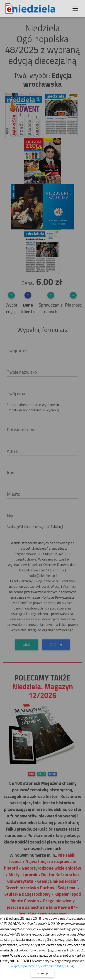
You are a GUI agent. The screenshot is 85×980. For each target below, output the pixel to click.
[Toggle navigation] (75, 9)
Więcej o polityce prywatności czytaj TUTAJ (42, 966)
